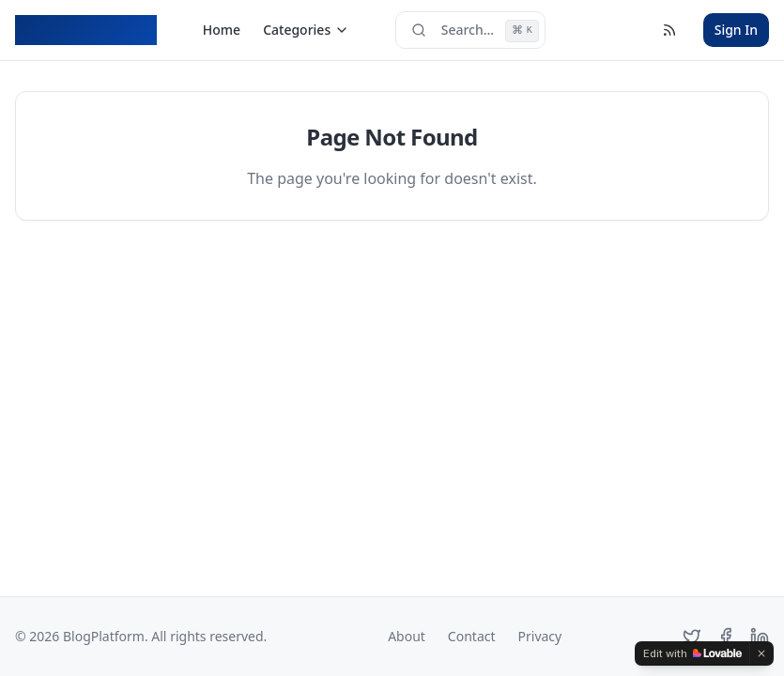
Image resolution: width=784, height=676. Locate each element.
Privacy (540, 636)
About (407, 636)
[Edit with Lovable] (692, 653)
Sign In (736, 30)
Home (222, 30)
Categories (306, 30)
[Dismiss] (761, 653)
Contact (472, 636)
